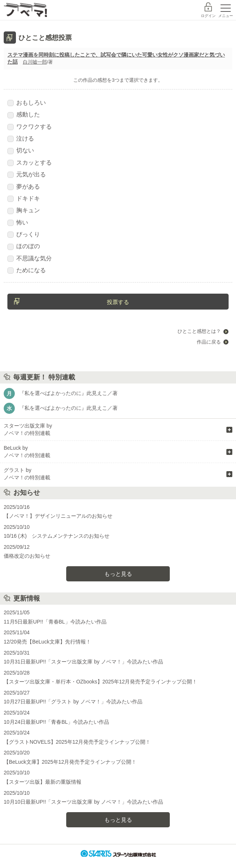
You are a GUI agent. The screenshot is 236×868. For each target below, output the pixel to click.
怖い (18, 223)
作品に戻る (209, 342)
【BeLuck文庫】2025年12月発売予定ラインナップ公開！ (70, 762)
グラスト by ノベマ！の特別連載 (27, 474)
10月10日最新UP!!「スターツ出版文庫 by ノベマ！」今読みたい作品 (83, 802)
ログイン (208, 16)
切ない (21, 151)
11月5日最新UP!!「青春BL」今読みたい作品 (55, 622)
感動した (24, 115)
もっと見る (118, 574)
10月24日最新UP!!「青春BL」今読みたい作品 (56, 722)
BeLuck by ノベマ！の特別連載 (27, 452)
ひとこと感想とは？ (199, 331)
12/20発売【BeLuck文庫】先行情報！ (47, 642)
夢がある (24, 187)
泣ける (21, 139)
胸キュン (24, 210)
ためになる (27, 270)
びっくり (24, 234)
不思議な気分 (30, 259)
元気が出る (27, 175)
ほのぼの (24, 246)
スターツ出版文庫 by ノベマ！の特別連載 (28, 429)
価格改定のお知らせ (27, 556)
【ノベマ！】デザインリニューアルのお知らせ (58, 516)
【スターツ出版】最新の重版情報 (43, 782)
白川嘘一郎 (35, 62)
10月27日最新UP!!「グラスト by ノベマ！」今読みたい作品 (73, 702)
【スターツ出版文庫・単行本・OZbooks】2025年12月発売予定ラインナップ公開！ (100, 682)
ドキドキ (24, 199)
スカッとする (30, 163)
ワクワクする (30, 127)
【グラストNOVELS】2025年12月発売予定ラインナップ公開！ (77, 742)
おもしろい (27, 103)
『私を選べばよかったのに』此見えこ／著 (68, 393)
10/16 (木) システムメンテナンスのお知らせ (57, 536)
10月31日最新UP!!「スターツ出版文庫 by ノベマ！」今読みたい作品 (83, 662)
